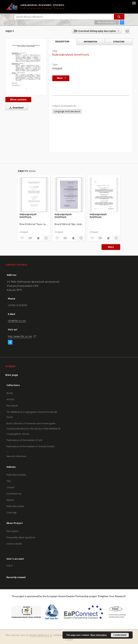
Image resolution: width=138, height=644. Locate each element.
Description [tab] (62, 42)
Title (9, 481)
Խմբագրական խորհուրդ (28, 216)
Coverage (11, 512)
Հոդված (57, 68)
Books (10, 393)
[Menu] (134, 3)
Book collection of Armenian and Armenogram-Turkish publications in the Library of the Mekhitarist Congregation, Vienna (33, 429)
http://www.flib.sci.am (20, 336)
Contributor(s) (14, 494)
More (111, 247)
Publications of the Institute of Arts (24, 440)
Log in (10, 565)
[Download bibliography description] (30, 238)
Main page (12, 375)
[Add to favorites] (127, 31)
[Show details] (46, 238)
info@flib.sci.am (17, 321)
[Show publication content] (38, 238)
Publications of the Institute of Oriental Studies (31, 446)
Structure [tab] (119, 42)
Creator (11, 487)
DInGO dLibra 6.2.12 (41, 635)
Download (16, 108)
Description (13, 531)
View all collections (16, 456)
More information (99, 635)
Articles (10, 399)
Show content (18, 99)
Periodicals (12, 406)
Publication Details (16, 475)
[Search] (119, 17)
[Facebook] (10, 342)
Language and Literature (67, 111)
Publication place (15, 506)
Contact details (14, 544)
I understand (120, 635)
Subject (10, 500)
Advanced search (107, 22)
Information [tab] (91, 42)
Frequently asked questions (21, 537)
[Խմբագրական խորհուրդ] (34, 195)
